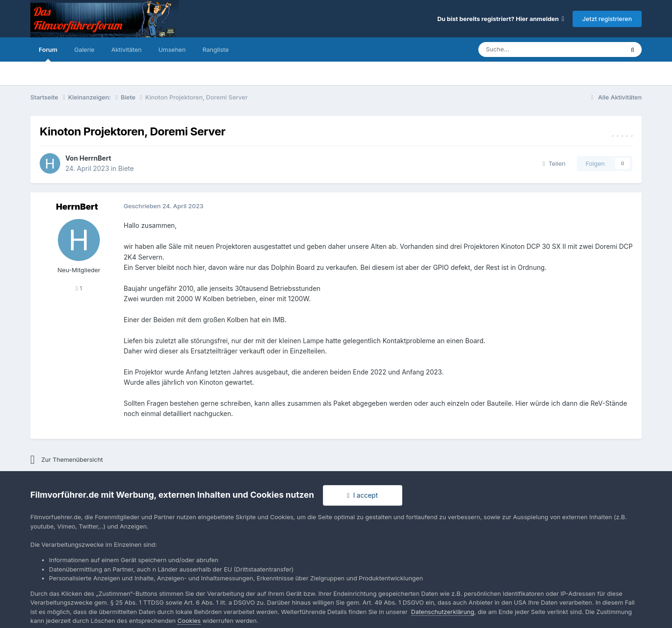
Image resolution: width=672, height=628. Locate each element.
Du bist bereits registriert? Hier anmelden (501, 19)
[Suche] (523, 49)
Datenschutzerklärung (443, 612)
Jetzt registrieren (607, 19)
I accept (363, 495)
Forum (48, 54)
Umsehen (172, 49)
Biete (126, 168)
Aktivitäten (126, 49)
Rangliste (216, 49)
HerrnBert (95, 158)
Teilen (554, 163)
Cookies (189, 621)
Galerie (84, 49)
